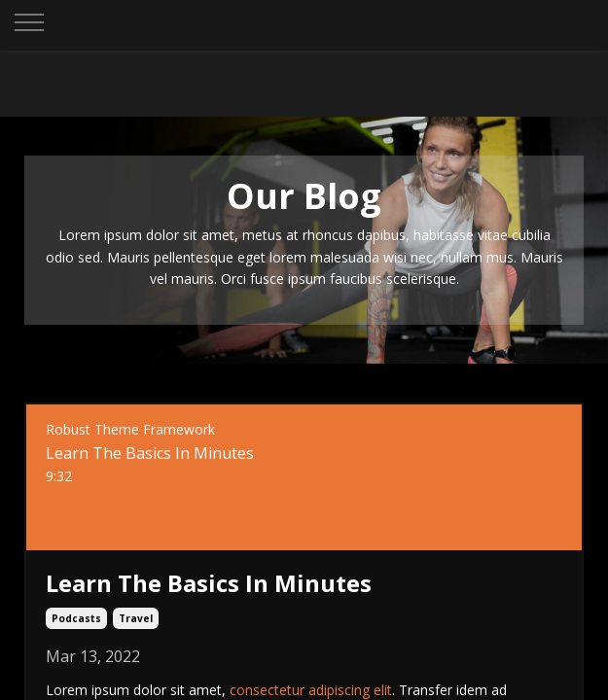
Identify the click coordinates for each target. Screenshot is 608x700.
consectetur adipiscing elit (311, 690)
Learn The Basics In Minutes (209, 584)
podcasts (76, 618)
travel (136, 618)
